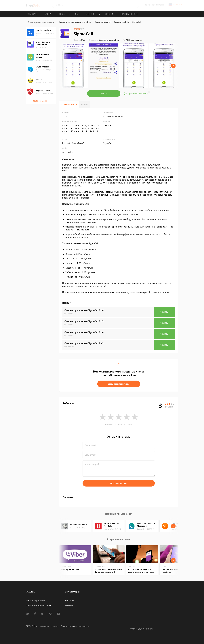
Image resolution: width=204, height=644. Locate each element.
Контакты (69, 600)
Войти (148, 5)
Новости (108, 14)
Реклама (69, 605)
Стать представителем (119, 384)
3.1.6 (79, 40)
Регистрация (158, 5)
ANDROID (90, 14)
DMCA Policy (31, 626)
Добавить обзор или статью (39, 605)
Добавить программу (36, 600)
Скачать (104, 93)
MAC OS (48, 14)
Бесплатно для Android (109, 40)
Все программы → (41, 101)
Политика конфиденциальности (75, 626)
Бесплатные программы (70, 22)
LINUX (62, 14)
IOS (76, 14)
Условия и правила (49, 626)
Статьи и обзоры (129, 14)
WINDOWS (32, 14)
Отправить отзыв (119, 483)
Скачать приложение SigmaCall (84, 310)
